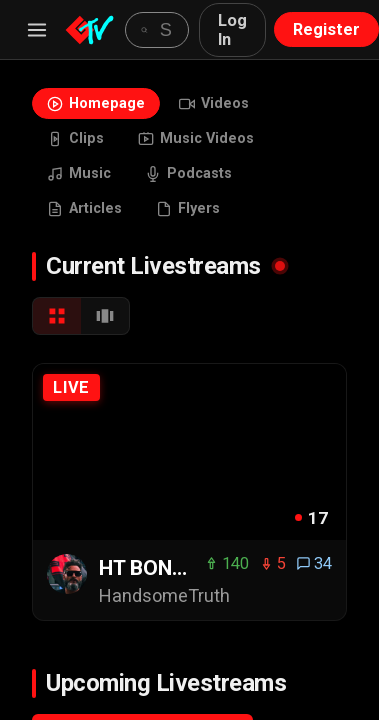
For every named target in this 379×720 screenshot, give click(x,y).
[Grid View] (57, 316)
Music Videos (196, 138)
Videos (214, 103)
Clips (75, 138)
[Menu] (37, 30)
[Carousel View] (105, 316)
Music (79, 173)
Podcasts (188, 173)
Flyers (188, 208)
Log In (232, 30)
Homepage (96, 103)
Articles (84, 208)
